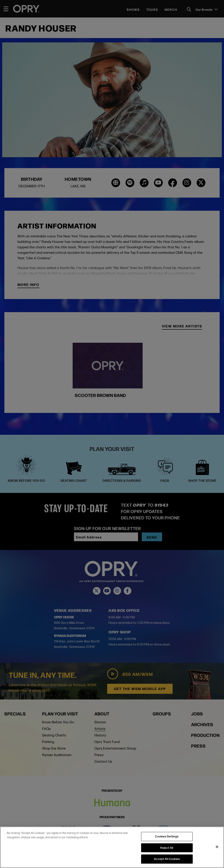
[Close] (217, 847)
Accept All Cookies (167, 859)
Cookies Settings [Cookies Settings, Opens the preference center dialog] (167, 836)
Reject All (167, 848)
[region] (112, 847)
